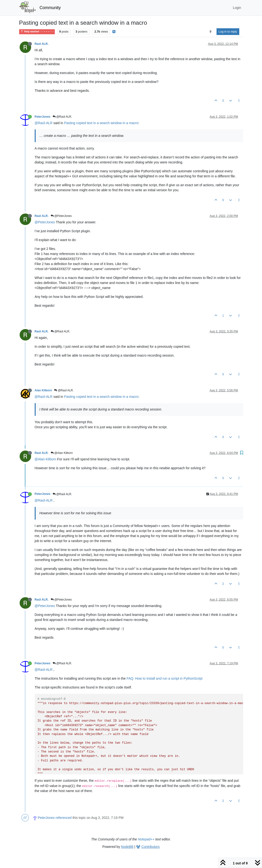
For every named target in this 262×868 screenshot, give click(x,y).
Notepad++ (146, 839)
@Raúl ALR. (62, 117)
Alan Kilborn (43, 390)
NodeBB (127, 847)
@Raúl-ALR (44, 123)
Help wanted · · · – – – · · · (37, 32)
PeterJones (43, 117)
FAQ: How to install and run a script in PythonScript (164, 678)
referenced (64, 818)
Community (50, 8)
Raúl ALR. (42, 44)
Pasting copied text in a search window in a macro (101, 123)
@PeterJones (61, 216)
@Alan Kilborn (62, 453)
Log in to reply (228, 32)
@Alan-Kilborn (45, 459)
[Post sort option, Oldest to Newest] (210, 32)
